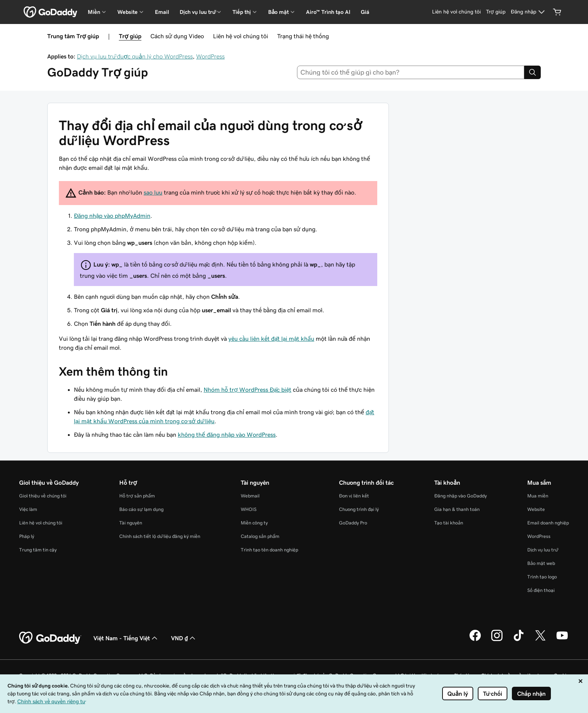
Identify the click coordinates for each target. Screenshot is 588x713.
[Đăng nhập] (529, 12)
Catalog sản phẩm (260, 536)
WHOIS (249, 509)
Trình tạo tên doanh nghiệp (269, 550)
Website (536, 509)
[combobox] (411, 72)
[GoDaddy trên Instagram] (497, 640)
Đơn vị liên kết (354, 496)
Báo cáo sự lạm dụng (141, 509)
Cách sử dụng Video (177, 36)
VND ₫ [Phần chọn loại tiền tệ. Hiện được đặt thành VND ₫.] (184, 638)
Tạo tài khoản (449, 523)
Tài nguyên (131, 523)
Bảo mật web (541, 563)
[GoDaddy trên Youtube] (562, 640)
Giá (365, 12)
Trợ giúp (130, 36)
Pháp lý (27, 536)
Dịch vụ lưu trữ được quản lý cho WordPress (135, 56)
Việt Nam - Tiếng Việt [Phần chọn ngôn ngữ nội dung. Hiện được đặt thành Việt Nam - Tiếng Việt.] (126, 638)
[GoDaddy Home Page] (50, 638)
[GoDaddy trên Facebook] (475, 640)
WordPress (210, 56)
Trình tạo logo (542, 577)
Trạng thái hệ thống (303, 36)
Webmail (250, 496)
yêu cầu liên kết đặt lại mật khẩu (271, 339)
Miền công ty (254, 523)
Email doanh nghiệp (548, 523)
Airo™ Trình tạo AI (328, 12)
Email (162, 12)
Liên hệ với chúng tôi (241, 36)
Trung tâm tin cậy (38, 550)
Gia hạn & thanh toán (457, 509)
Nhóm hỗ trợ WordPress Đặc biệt (247, 389)
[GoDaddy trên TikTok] (519, 640)
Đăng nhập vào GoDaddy (460, 496)
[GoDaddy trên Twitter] (540, 640)
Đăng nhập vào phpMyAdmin (112, 216)
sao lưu (153, 192)
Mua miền (538, 496)
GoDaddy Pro (353, 523)
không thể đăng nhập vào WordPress (227, 434)
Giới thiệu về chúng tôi (43, 496)
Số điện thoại (541, 590)
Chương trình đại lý (359, 509)
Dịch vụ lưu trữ (542, 550)
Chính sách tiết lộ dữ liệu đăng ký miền (160, 536)
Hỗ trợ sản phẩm (137, 496)
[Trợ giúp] (496, 12)
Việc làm (28, 509)
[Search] (532, 72)
